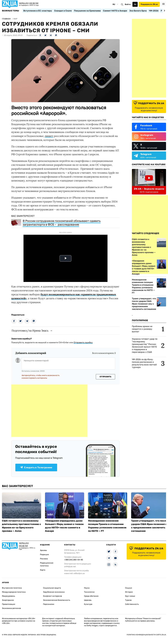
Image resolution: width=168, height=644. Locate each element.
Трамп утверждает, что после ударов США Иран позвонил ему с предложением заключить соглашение (144, 304)
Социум (129, 588)
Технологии (89, 592)
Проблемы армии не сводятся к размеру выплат (142, 329)
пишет (49, 136)
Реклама (44, 559)
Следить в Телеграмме (36, 467)
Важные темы (11, 11)
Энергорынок (8, 600)
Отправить (106, 377)
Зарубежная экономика (54, 592)
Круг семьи (130, 596)
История (129, 592)
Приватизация (9, 604)
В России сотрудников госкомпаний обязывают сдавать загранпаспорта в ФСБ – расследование (62, 223)
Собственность (132, 604)
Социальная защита (52, 588)
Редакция (44, 555)
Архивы (43, 550)
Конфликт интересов (52, 596)
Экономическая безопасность (57, 600)
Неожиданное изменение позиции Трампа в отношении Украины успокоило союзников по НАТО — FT (143, 286)
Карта (43, 570)
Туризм (128, 600)
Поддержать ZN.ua (149, 4)
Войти (128, 4)
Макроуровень (8, 596)
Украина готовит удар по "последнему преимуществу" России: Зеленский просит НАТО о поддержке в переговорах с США (145, 345)
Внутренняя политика (12, 588)
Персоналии (49, 604)
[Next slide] (164, 11)
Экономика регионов (11, 608)
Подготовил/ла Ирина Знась (30, 331)
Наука (87, 588)
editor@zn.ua (79, 573)
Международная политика (14, 592)
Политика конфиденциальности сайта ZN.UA (146, 635)
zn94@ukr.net (70, 567)
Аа (135, 4)
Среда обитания (91, 596)
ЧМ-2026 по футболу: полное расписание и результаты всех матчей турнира (144, 363)
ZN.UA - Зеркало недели (149, 189)
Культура (88, 604)
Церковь (88, 600)
